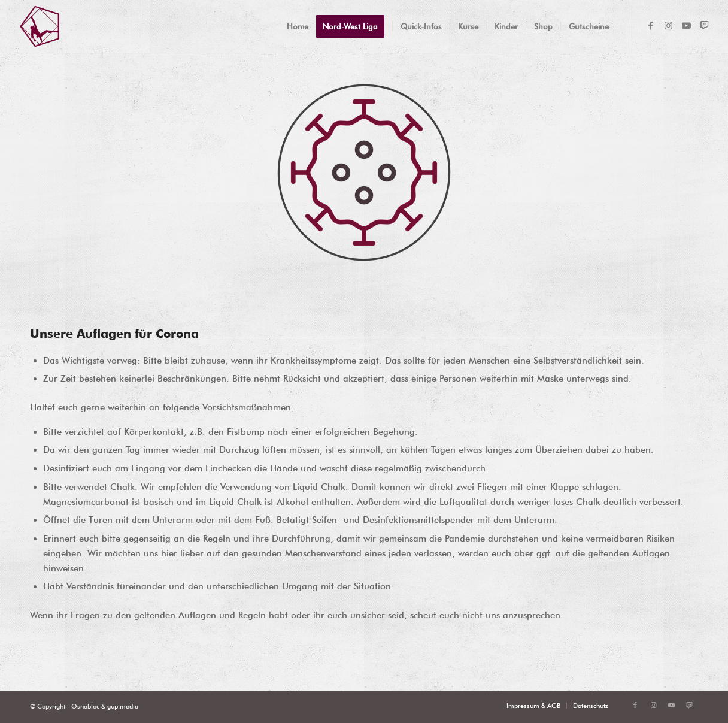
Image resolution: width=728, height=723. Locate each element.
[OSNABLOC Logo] (40, 26)
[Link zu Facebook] (651, 26)
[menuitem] (298, 26)
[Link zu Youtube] (687, 26)
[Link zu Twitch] (705, 26)
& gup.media (119, 706)
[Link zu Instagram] (669, 26)
